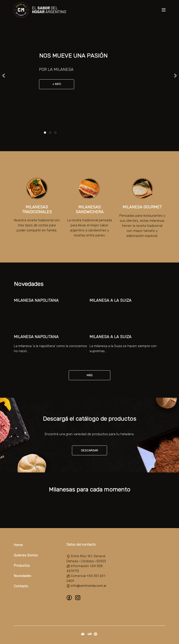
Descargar (89, 450)
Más (90, 375)
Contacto (21, 586)
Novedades (22, 576)
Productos (22, 566)
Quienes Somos (26, 555)
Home (18, 545)
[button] (4, 76)
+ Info (57, 84)
